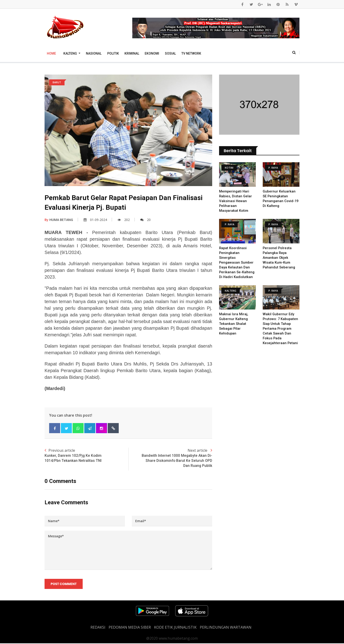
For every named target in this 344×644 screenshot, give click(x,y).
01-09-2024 (95, 220)
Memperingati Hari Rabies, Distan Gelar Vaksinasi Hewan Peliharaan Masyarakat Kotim (236, 201)
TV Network (191, 53)
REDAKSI (98, 628)
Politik (113, 53)
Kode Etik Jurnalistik (175, 628)
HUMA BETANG (59, 220)
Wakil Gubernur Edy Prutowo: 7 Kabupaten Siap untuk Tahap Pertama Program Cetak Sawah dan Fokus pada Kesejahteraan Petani (281, 329)
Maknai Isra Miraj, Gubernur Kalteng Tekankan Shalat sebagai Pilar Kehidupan (234, 324)
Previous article (86, 456)
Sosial (170, 53)
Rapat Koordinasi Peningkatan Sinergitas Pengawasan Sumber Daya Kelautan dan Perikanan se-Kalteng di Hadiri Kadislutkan (237, 262)
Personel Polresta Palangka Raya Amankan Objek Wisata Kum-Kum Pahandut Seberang (279, 258)
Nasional (94, 53)
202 (124, 220)
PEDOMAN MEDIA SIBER (130, 628)
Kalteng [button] (70, 53)
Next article (170, 458)
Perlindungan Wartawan (226, 628)
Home (51, 53)
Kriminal (132, 53)
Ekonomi (152, 53)
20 (145, 220)
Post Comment (64, 584)
